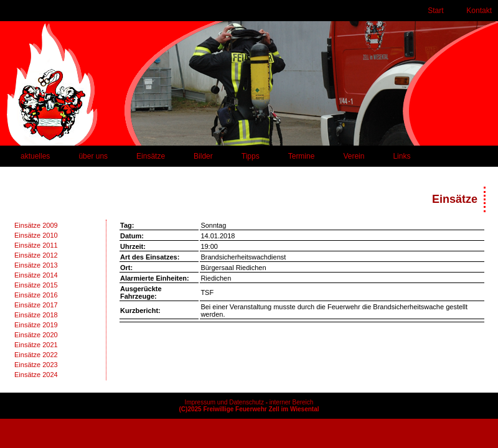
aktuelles (35, 156)
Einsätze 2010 (36, 235)
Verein (354, 156)
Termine (302, 156)
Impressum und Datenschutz (224, 402)
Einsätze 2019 (36, 325)
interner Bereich (292, 402)
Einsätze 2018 (36, 315)
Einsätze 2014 (36, 275)
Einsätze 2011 (36, 245)
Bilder (203, 156)
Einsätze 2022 (36, 355)
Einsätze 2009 (36, 225)
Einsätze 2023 (36, 365)
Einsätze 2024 (36, 375)
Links (402, 156)
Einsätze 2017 (36, 305)
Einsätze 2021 (36, 345)
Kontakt (479, 11)
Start (435, 11)
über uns (93, 156)
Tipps (251, 156)
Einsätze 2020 (36, 335)
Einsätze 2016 (36, 295)
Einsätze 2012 (36, 255)
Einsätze (151, 156)
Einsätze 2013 (36, 265)
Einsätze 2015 (36, 285)
